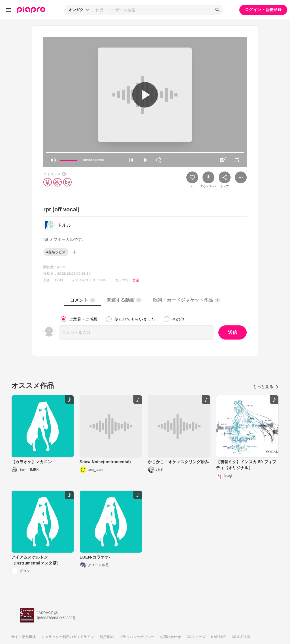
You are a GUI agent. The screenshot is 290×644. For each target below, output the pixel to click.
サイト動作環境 (24, 637)
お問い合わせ (170, 637)
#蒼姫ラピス (56, 252)
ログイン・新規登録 (263, 10)
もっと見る (266, 387)
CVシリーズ (196, 637)
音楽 (136, 280)
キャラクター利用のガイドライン (68, 637)
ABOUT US (241, 637)
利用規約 (107, 637)
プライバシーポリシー (137, 637)
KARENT (219, 637)
